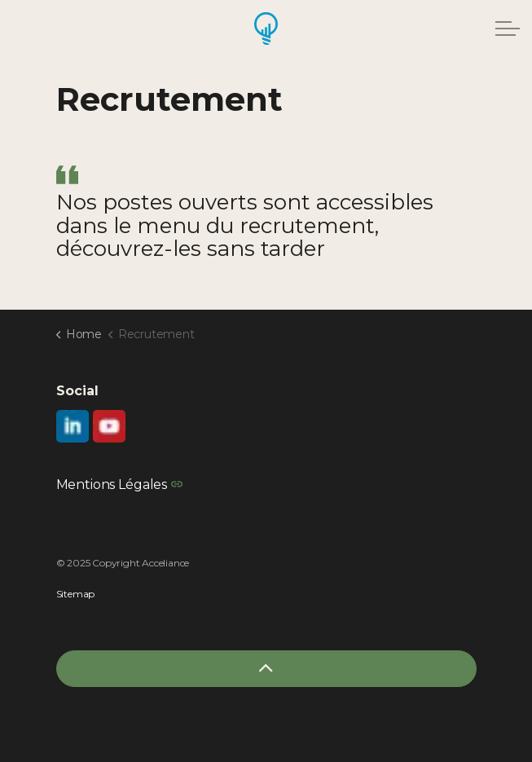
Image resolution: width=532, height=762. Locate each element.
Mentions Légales (119, 485)
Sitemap (76, 594)
